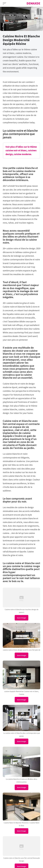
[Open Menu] (4, 3)
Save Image (21, 618)
